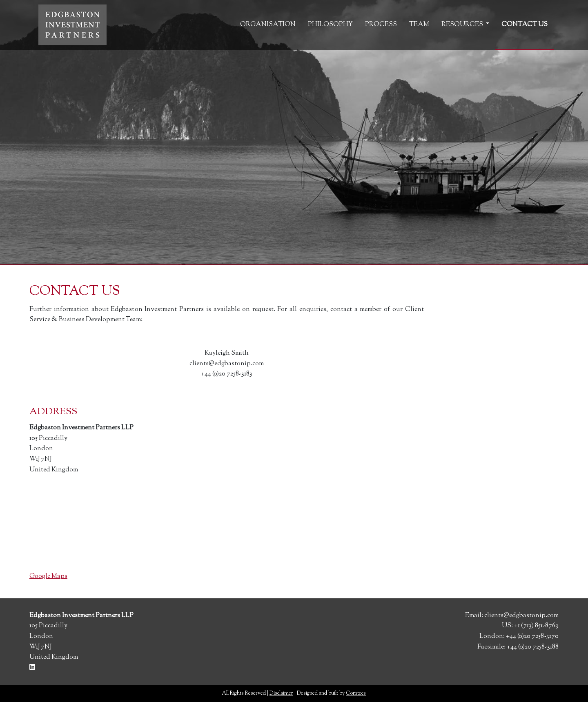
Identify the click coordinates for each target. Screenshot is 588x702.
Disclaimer (281, 693)
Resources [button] (463, 25)
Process (381, 25)
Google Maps (48, 576)
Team (419, 25)
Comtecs (356, 693)
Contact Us (525, 25)
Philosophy (330, 25)
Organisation (268, 25)
